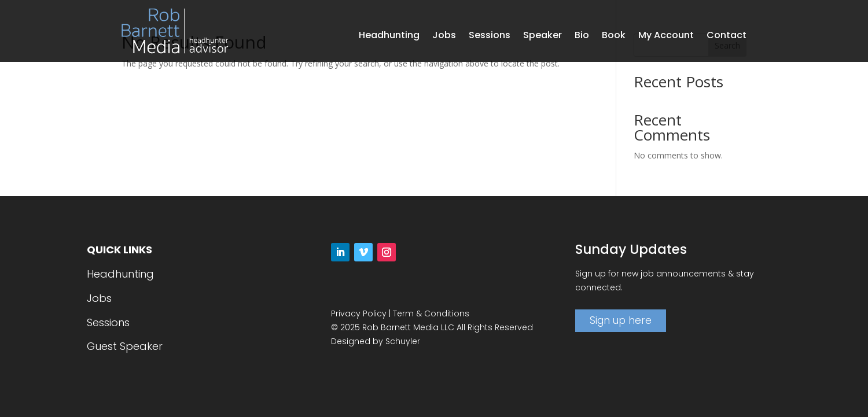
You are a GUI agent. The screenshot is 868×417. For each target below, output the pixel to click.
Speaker (542, 36)
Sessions (490, 36)
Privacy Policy (359, 313)
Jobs (444, 36)
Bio (582, 36)
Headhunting (389, 36)
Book (614, 36)
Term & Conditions (431, 313)
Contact (727, 36)
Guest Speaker (125, 346)
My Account (666, 36)
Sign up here (621, 320)
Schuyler (403, 341)
